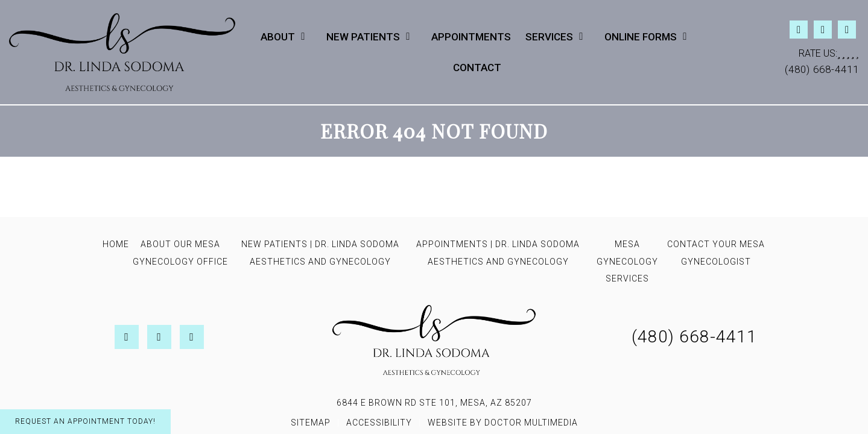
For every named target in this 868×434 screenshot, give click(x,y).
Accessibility (379, 423)
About (278, 37)
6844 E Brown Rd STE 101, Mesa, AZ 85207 (434, 403)
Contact (477, 68)
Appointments (471, 37)
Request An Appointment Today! (85, 421)
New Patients (363, 37)
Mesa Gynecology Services (627, 262)
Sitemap (311, 423)
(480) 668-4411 (822, 69)
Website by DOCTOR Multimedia (503, 423)
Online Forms (641, 37)
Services (549, 37)
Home (116, 244)
